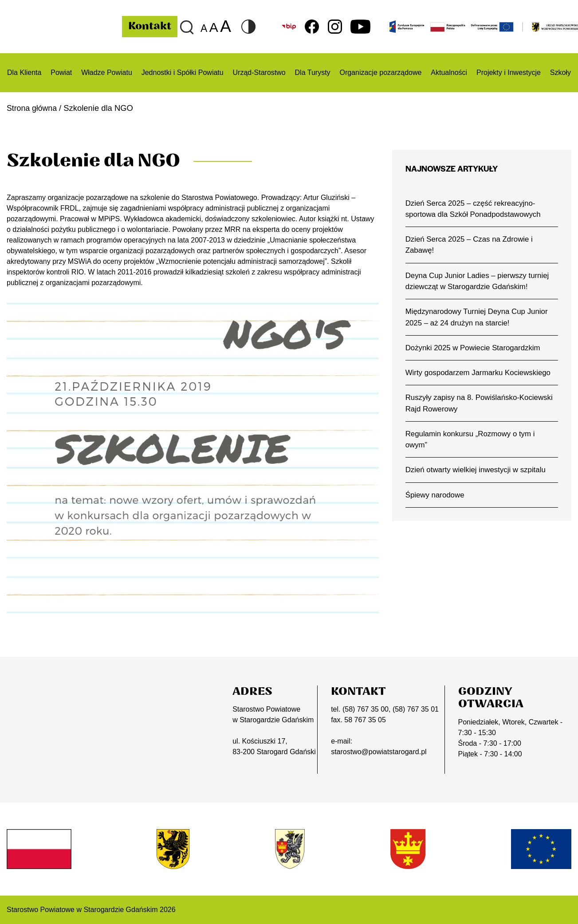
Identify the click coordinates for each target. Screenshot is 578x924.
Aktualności (449, 72)
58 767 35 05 (365, 720)
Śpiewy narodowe (436, 498)
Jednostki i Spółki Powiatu (183, 72)
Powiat (61, 72)
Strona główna (33, 108)
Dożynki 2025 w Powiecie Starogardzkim (474, 349)
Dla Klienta (24, 72)
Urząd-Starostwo (259, 72)
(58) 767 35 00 (366, 709)
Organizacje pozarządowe (380, 72)
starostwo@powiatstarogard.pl (379, 752)
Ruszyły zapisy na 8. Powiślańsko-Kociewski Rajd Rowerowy (481, 406)
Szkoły (560, 72)
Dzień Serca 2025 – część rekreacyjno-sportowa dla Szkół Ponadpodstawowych (474, 209)
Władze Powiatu (107, 72)
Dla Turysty (313, 72)
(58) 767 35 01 (416, 709)
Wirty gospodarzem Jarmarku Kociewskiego (480, 375)
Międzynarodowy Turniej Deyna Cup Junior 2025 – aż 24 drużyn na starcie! (478, 318)
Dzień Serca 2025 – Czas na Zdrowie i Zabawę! (470, 245)
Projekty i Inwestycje (509, 72)
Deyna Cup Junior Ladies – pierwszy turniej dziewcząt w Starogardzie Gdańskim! (479, 282)
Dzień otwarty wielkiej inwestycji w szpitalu (477, 473)
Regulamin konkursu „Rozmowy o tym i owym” (472, 442)
